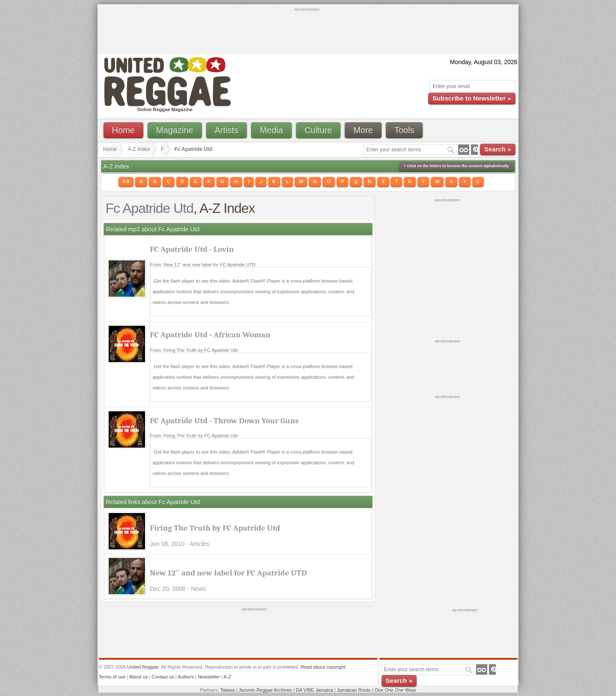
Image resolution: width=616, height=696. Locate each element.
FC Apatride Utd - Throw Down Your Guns (225, 421)
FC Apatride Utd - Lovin (192, 249)
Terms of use (112, 677)
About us (138, 677)
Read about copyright (323, 667)
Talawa (228, 690)
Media (271, 130)
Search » (498, 149)
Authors (186, 677)
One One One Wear (395, 690)
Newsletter (209, 677)
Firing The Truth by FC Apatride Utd (215, 528)
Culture (318, 130)
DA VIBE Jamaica (315, 690)
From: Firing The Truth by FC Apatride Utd (194, 350)
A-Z (227, 677)
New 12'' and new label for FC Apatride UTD (229, 573)
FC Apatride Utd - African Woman (210, 335)
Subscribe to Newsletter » (472, 98)
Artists (227, 130)
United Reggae (143, 667)
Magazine (175, 130)
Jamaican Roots (354, 690)
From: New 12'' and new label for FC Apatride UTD (203, 265)
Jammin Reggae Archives (265, 690)
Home (123, 130)
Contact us (163, 677)
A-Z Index (139, 149)
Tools (404, 130)
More (363, 130)
